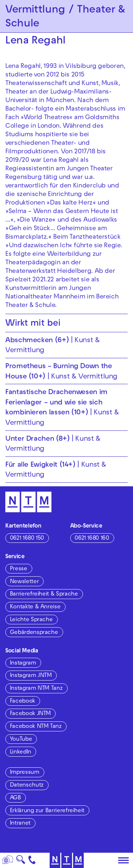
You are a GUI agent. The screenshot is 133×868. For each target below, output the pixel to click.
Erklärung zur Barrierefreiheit (47, 811)
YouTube (21, 740)
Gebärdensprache (34, 633)
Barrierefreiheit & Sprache (44, 594)
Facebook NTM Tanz (36, 727)
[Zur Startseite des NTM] (66, 860)
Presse (19, 569)
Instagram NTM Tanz (36, 689)
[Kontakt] (32, 860)
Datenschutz (27, 785)
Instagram (23, 663)
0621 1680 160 (92, 539)
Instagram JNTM (31, 676)
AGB (15, 798)
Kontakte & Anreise (35, 607)
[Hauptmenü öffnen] (123, 861)
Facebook (23, 702)
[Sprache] (8, 860)
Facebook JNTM (30, 714)
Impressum (25, 773)
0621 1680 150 (27, 539)
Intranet (20, 824)
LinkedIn (21, 752)
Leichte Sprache (31, 620)
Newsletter (24, 582)
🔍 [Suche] (21, 862)
